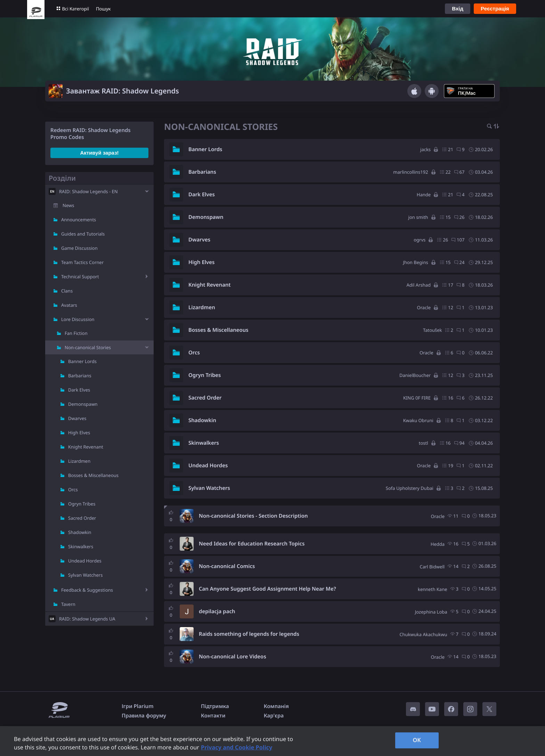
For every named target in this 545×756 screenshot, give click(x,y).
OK (417, 740)
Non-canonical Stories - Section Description (253, 516)
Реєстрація (495, 9)
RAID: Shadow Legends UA (87, 619)
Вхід (458, 9)
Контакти (213, 716)
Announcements (79, 220)
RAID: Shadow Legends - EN (88, 191)
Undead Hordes (85, 561)
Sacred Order (82, 518)
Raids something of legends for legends (249, 634)
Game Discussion (79, 248)
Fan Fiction (76, 333)
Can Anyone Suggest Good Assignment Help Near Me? (267, 589)
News (68, 205)
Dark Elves (79, 390)
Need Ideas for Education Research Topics (252, 544)
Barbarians (80, 376)
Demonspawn (83, 404)
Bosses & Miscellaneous (93, 475)
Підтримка (215, 706)
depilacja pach (217, 611)
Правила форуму (144, 716)
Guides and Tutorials (83, 234)
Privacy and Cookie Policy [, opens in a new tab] (237, 747)
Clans (67, 291)
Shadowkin (80, 532)
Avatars (69, 305)
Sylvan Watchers (85, 575)
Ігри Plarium (138, 706)
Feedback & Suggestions (87, 590)
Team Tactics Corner (82, 262)
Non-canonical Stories (88, 347)
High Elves (79, 433)
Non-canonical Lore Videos (233, 657)
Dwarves (77, 418)
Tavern (68, 604)
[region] (272, 741)
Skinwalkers (81, 547)
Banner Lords (82, 361)
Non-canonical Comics (227, 566)
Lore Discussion (78, 319)
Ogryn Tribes (82, 504)
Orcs (73, 490)
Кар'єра (274, 716)
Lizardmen (79, 461)
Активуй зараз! (99, 153)
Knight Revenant (86, 447)
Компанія (276, 706)
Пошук (103, 9)
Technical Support (80, 277)
